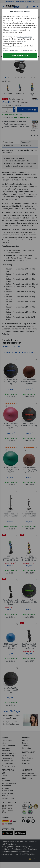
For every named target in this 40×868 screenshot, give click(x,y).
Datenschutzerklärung (11, 51)
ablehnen (23, 41)
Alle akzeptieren (20, 56)
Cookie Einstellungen (25, 37)
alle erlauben (14, 30)
